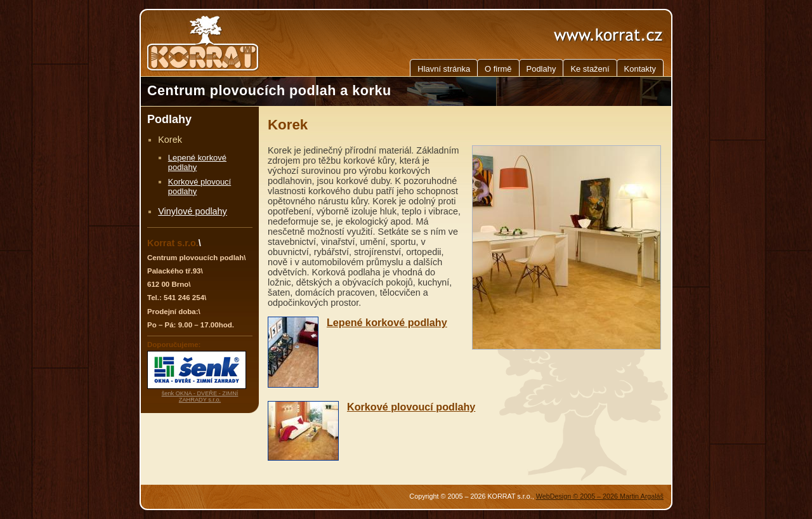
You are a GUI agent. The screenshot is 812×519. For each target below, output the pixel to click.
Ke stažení (590, 69)
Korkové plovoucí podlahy (411, 407)
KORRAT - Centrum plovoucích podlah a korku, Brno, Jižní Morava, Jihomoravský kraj (204, 43)
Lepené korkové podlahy (387, 322)
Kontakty (640, 69)
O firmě (498, 69)
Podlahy (541, 69)
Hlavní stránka (444, 69)
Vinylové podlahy (193, 211)
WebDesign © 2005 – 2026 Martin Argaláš (600, 496)
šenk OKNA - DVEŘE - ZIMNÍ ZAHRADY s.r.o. (200, 397)
